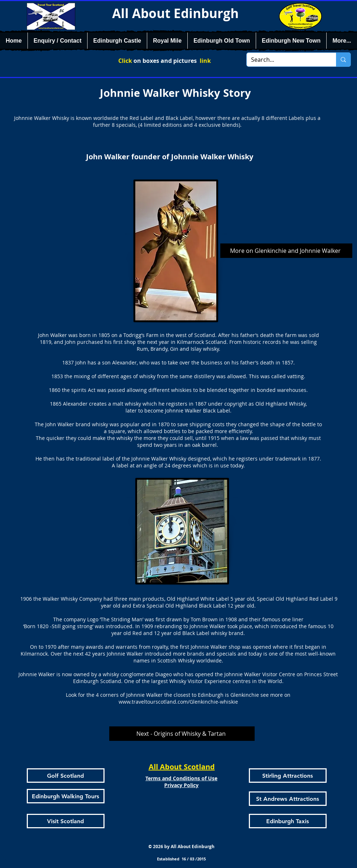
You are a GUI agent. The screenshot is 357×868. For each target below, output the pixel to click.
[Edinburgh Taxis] (288, 821)
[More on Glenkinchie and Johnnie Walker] (286, 251)
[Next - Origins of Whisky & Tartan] (182, 734)
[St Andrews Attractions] (288, 799)
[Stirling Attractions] (288, 776)
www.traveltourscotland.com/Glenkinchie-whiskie (178, 702)
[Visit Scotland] (66, 821)
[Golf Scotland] (66, 776)
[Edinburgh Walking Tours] (66, 796)
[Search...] (286, 60)
